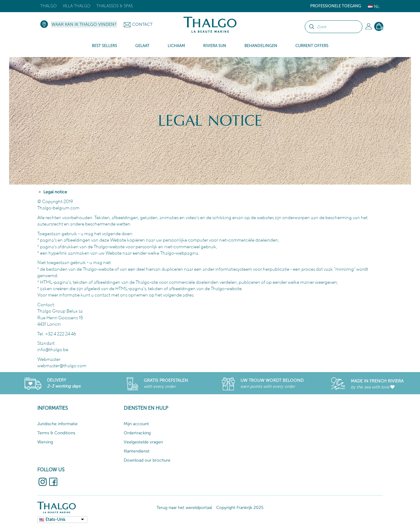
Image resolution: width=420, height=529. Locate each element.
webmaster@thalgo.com (62, 366)
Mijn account (136, 424)
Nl (374, 7)
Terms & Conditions (56, 433)
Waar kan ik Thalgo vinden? (84, 24)
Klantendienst (137, 451)
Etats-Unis (55, 519)
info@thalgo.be (53, 349)
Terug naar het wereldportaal (184, 508)
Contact (142, 24)
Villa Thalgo (77, 6)
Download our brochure (147, 460)
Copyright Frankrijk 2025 (240, 508)
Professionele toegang (336, 6)
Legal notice (55, 192)
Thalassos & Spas (115, 6)
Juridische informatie (57, 424)
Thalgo (49, 6)
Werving (45, 442)
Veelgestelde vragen (143, 442)
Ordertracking (137, 433)
